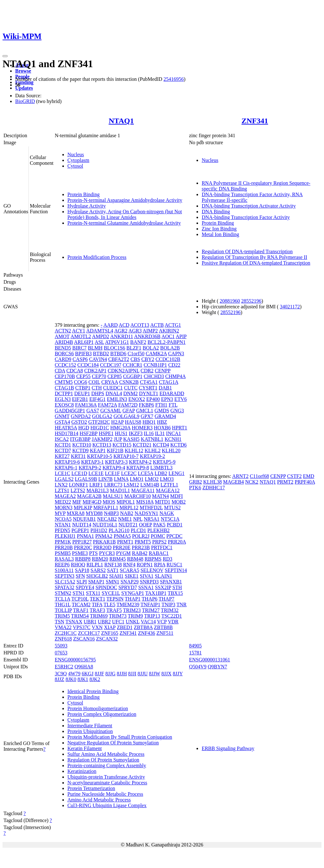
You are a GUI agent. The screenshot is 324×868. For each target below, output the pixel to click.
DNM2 (131, 393)
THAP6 (150, 599)
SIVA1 (147, 576)
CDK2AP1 (95, 371)
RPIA (160, 565)
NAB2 (127, 513)
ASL (99, 342)
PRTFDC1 (162, 547)
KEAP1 (98, 450)
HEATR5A (66, 428)
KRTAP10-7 (126, 456)
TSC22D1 (172, 616)
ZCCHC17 (89, 633)
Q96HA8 (84, 667)
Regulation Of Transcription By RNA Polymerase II (254, 257)
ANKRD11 (121, 336)
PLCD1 (138, 530)
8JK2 (95, 679)
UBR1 (90, 622)
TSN (59, 622)
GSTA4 (62, 422)
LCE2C (129, 473)
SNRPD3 (149, 582)
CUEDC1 (113, 388)
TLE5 (109, 604)
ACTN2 (63, 331)
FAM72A (108, 405)
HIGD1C (100, 428)
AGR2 (121, 331)
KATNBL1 (152, 439)
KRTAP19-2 (153, 456)
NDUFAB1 (84, 519)
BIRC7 (79, 348)
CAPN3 (176, 354)
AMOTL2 (81, 336)
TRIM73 (118, 616)
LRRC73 (113, 485)
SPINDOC (106, 587)
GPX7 (147, 416)
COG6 (81, 382)
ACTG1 (173, 325)
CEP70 (99, 376)
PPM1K (63, 542)
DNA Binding (216, 212)
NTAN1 (63, 525)
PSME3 (80, 553)
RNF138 (113, 565)
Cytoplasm (78, 160)
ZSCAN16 (84, 639)
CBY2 (148, 359)
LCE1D (79, 473)
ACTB (157, 325)
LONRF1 (78, 485)
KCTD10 (82, 445)
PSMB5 (63, 553)
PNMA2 (104, 536)
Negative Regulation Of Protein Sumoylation (113, 743)
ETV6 (181, 399)
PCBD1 (175, 525)
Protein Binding (84, 194)
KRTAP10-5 (100, 456)
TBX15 (175, 593)
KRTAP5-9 (164, 462)
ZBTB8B (163, 627)
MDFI (177, 496)
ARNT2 (240, 476)
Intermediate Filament (90, 726)
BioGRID (25, 101)
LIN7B (106, 479)
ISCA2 (62, 439)
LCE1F (112, 473)
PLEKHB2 (159, 530)
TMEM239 (128, 604)
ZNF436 (146, 633)
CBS (135, 359)
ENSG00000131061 (209, 660)
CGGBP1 (133, 376)
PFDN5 (62, 530)
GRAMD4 (165, 416)
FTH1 (161, 405)
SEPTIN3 (65, 576)
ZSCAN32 (107, 639)
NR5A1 (152, 519)
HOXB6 (162, 428)
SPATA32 (65, 587)
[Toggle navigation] (5, 56)
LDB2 (161, 473)
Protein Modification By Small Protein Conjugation (120, 737)
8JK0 (71, 679)
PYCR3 (107, 553)
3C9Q (61, 674)
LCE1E (96, 473)
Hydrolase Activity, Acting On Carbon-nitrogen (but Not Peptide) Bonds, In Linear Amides (125, 214)
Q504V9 (198, 667)
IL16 (149, 433)
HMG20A (120, 428)
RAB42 (140, 553)
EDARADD (172, 393)
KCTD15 (122, 445)
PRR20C (83, 547)
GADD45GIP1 (70, 411)
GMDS (162, 411)
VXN (97, 627)
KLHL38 (212, 482)
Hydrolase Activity (87, 206)
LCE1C (62, 473)
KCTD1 (63, 445)
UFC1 (118, 622)
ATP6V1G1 (117, 342)
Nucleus (76, 154)
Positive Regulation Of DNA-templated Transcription (256, 263)
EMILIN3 (117, 399)
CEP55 (83, 376)
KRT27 (62, 456)
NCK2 (252, 482)
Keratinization (82, 771)
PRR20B (64, 547)
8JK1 (83, 679)
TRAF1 (81, 610)
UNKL (133, 622)
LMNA (121, 479)
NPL (138, 519)
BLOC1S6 (115, 348)
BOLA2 (151, 348)
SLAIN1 (163, 576)
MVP (60, 513)
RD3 (167, 559)
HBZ (162, 422)
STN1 (78, 593)
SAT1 (113, 570)
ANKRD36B (147, 336)
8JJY (178, 674)
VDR (173, 622)
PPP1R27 (82, 542)
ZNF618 (63, 639)
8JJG (110, 674)
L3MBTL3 (161, 468)
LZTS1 (62, 490)
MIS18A (145, 502)
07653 (61, 653)
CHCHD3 (154, 376)
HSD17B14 (67, 433)
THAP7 (166, 599)
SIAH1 (116, 576)
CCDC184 (88, 365)
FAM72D (128, 405)
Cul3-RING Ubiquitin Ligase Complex (107, 805)
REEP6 (62, 565)
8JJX (166, 674)
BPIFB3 (83, 354)
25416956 (174, 79)
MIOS (109, 502)
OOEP (145, 525)
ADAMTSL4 (100, 331)
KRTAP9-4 (114, 468)
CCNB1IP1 (155, 365)
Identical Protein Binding (93, 691)
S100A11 (64, 570)
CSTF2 (294, 476)
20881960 (230, 301)
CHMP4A (175, 376)
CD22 (174, 365)
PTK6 (195, 488)
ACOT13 (140, 325)
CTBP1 (83, 388)
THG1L (63, 604)
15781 (195, 653)
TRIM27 (151, 610)
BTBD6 (118, 354)
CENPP (162, 371)
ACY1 (79, 331)
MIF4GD (92, 502)
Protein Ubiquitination (90, 731)
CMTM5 (64, 382)
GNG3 (177, 411)
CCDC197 (111, 365)
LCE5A (146, 473)
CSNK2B (129, 382)
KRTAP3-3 (116, 462)
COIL (94, 382)
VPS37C (82, 627)
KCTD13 (102, 445)
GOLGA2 (102, 416)
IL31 (160, 433)
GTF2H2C (99, 422)
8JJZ (59, 679)
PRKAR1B (104, 542)
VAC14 (148, 622)
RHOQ (78, 565)
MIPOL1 (126, 502)
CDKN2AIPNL (123, 371)
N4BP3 (111, 513)
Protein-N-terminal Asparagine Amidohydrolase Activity (125, 200)
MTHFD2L (151, 508)
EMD (309, 476)
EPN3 (167, 399)
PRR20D (103, 547)
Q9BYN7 (218, 667)
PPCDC (174, 536)
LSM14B (150, 485)
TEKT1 (98, 599)
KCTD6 (178, 445)
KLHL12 (134, 450)
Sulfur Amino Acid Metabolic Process (106, 754)
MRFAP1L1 (106, 508)
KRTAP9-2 (90, 468)
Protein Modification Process (97, 257)
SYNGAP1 (133, 593)
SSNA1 (146, 587)
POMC (158, 536)
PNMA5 (122, 536)
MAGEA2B (89, 496)
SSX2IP (163, 587)
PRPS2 (159, 542)
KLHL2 (153, 450)
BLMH (95, 348)
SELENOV (152, 570)
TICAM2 (81, 604)
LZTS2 (78, 490)
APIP (181, 336)
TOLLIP (63, 610)
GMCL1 (145, 411)
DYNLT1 (149, 393)
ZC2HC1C (66, 633)
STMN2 (63, 593)
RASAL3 (64, 559)
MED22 (63, 502)
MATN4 (161, 496)
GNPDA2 (81, 416)
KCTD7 (63, 450)
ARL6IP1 (84, 342)
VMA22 (63, 627)
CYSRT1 (148, 388)
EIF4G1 (97, 399)
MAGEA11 (143, 490)
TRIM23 (132, 610)
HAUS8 (133, 422)
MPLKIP (83, 508)
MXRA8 (76, 513)
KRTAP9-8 (138, 468)
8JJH (122, 674)
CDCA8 (75, 371)
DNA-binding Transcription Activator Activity (249, 206)
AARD (111, 325)
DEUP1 (82, 393)
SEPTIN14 (176, 570)
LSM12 (131, 485)
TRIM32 (170, 610)
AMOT (62, 336)
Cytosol (75, 166)
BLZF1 (134, 348)
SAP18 (82, 570)
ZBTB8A (143, 627)
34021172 (290, 307)
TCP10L (80, 599)
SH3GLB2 (97, 576)
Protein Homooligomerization (98, 708)
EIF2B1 (80, 399)
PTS (93, 553)
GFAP (129, 411)
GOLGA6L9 (127, 416)
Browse (23, 71)
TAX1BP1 (156, 593)
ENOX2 (137, 399)
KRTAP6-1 (66, 468)
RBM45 (118, 559)
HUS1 (121, 433)
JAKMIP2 (102, 439)
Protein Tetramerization (91, 788)
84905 (195, 646)
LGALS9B (86, 479)
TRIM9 (135, 616)
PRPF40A (305, 482)
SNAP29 (130, 582)
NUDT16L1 (105, 525)
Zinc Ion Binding (219, 229)
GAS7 (93, 411)
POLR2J (141, 536)
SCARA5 (130, 570)
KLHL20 (171, 450)
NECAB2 (107, 519)
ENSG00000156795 (75, 660)
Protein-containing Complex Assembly (107, 765)
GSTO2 (79, 422)
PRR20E (122, 547)
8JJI (132, 674)
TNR (182, 604)
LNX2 (61, 485)
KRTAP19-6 (67, 462)
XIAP (110, 627)
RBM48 (135, 559)
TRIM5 (62, 616)
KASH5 (132, 439)
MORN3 (64, 508)
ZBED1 (125, 627)
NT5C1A (170, 519)
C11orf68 (259, 476)
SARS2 (98, 570)
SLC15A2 (65, 582)
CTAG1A (168, 382)
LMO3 (167, 479)
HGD (84, 428)
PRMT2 (285, 482)
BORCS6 (64, 354)
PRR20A (177, 542)
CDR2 (147, 371)
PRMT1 (125, 542)
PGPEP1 (80, 530)
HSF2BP (89, 433)
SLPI (82, 582)
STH (177, 587)
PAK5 (159, 525)
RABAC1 (159, 553)
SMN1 (112, 582)
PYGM (123, 553)
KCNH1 (173, 439)
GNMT (62, 416)
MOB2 (178, 502)
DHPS (98, 393)
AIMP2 (150, 331)
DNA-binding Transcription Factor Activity (246, 217)
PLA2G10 (119, 530)
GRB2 (195, 482)
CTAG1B (64, 388)
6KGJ (87, 674)
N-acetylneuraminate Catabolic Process (107, 783)
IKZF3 (136, 433)
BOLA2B (170, 348)
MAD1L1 (120, 490)
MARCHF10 (138, 496)
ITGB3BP (80, 439)
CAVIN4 (98, 359)
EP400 (153, 399)
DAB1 (165, 388)
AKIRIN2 (169, 331)
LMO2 (152, 479)
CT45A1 (149, 382)
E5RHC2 (64, 667)
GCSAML (111, 411)
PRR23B (141, 547)
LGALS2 (64, 479)
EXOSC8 (64, 405)
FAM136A (86, 405)
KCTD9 (80, 450)
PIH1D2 (99, 530)
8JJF (100, 674)
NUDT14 (82, 525)
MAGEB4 (234, 482)
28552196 (251, 301)
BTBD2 (101, 354)
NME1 (125, 519)
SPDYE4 (85, 587)
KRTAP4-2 (140, 462)
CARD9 (63, 359)
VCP (162, 622)
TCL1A (62, 599)
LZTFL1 (169, 485)
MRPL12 (129, 508)
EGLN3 (63, 399)
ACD (124, 325)
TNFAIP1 (150, 604)
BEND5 (63, 348)
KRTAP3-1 (92, 462)
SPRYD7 (128, 587)
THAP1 (133, 599)
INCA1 (174, 433)
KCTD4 (161, 445)
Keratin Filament (85, 748)
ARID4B (64, 342)
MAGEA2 (65, 496)
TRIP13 (152, 616)
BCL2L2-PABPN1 (166, 342)
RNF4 (129, 565)
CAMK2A (156, 354)
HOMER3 (142, 428)
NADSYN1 (146, 513)
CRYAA (109, 382)
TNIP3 (168, 604)
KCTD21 (142, 445)
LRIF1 (96, 485)
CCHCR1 (133, 365)
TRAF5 (114, 610)
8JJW (155, 674)
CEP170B (65, 376)
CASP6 (80, 359)
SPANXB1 (171, 582)
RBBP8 (83, 559)
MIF (77, 502)
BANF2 (138, 342)
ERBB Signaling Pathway (228, 748)
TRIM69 (99, 616)
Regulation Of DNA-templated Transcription (247, 251)
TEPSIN (115, 599)
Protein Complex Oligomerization (102, 714)
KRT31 (78, 456)
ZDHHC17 (214, 488)
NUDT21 (128, 525)
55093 (61, 646)
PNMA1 (85, 536)
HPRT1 (180, 428)
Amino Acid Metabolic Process (99, 800)
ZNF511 (165, 633)
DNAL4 (114, 393)
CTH (97, 388)
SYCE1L (111, 593)
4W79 (74, 674)
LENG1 (176, 473)
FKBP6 (146, 405)
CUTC (131, 388)
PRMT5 (143, 542)
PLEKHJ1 (65, 536)
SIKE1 (132, 576)
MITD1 (162, 502)
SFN (80, 576)
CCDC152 (65, 365)
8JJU (143, 674)
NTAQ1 (121, 121)
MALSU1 (113, 496)
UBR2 (104, 622)
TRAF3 (97, 610)
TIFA (97, 604)
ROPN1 (145, 565)
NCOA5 (63, 519)
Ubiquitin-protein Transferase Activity (106, 777)
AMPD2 (101, 336)
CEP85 (115, 376)
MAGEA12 (168, 490)
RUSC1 (174, 565)
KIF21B (115, 450)
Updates (24, 88)
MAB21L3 (97, 490)
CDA (60, 371)
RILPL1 (95, 565)
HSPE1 (106, 433)
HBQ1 (149, 422)
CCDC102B (168, 359)
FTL (173, 405)
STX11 (93, 593)
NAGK (167, 513)
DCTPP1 (64, 393)
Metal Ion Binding (220, 234)
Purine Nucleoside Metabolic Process (105, 794)
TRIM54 (80, 616)
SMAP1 (97, 582)
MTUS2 (172, 508)
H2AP (117, 422)
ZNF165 (110, 633)
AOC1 (168, 336)
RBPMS (153, 559)
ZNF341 (255, 121)
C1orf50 (136, 354)
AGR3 (135, 331)
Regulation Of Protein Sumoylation (103, 760)
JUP (118, 439)
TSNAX (74, 622)
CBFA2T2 (119, 359)
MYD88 (94, 513)
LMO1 (137, 479)
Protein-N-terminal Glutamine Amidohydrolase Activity (124, 223)
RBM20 (100, 559)
